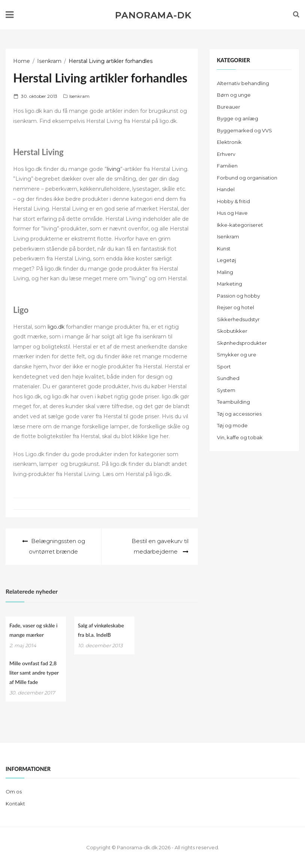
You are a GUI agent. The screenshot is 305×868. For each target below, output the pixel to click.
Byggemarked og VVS (244, 130)
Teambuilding (233, 402)
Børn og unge (234, 95)
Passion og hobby (238, 296)
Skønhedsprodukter (242, 343)
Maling (225, 272)
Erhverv (226, 154)
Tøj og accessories (239, 414)
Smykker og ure (237, 355)
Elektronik (229, 142)
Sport (224, 367)
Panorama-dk (153, 15)
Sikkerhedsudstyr (238, 319)
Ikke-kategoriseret (240, 225)
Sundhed (228, 378)
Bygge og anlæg (238, 118)
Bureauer (229, 107)
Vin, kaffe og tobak (240, 437)
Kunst (224, 248)
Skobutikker (232, 331)
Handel (226, 189)
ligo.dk (56, 327)
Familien (227, 166)
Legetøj (227, 260)
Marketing (229, 284)
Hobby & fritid (233, 201)
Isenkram (79, 96)
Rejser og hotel (235, 307)
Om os (14, 792)
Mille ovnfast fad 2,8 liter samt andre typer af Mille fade (34, 673)
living (114, 169)
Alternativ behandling (243, 83)
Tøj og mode (232, 425)
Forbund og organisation (247, 178)
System (226, 390)
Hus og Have (232, 213)
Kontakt (15, 804)
